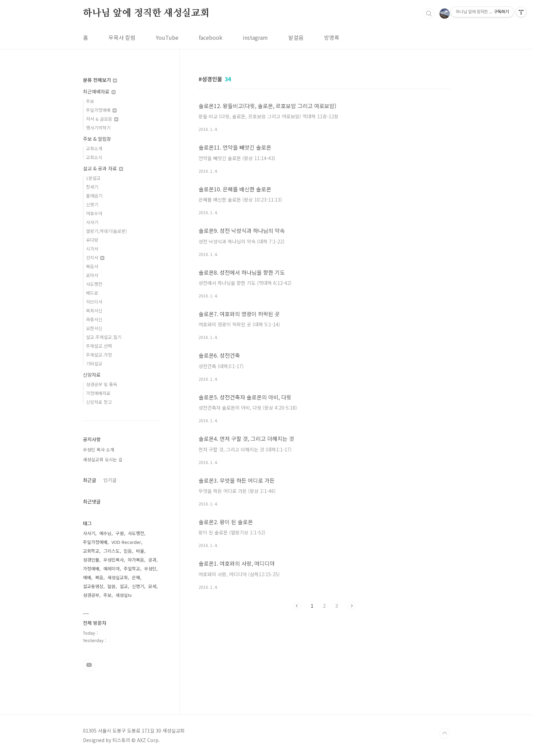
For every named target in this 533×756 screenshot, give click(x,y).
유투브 (89, 665)
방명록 (332, 37)
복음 (99, 577)
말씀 (111, 586)
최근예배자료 (99, 91)
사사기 (92, 222)
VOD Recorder (126, 542)
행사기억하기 (98, 128)
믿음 (128, 551)
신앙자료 (92, 375)
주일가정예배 (101, 110)
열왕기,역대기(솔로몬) (106, 231)
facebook (211, 37)
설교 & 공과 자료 (103, 168)
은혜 (136, 577)
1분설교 (93, 178)
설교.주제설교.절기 (104, 337)
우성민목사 (114, 560)
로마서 (92, 275)
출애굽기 (94, 196)
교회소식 (94, 157)
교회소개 (94, 148)
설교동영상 (93, 586)
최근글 (90, 480)
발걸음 (296, 37)
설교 (124, 586)
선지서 (95, 257)
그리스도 (111, 551)
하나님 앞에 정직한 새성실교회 (146, 13)
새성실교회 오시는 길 (103, 459)
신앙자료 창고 (99, 402)
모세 (152, 586)
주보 (90, 101)
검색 (429, 14)
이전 (297, 606)
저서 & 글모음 (102, 119)
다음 (351, 606)
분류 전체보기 (100, 80)
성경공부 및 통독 (102, 384)
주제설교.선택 (99, 346)
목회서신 (94, 311)
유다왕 (92, 240)
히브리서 (94, 302)
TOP (445, 733)
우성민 (150, 569)
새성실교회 (118, 577)
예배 (87, 577)
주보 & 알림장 (97, 139)
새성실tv (124, 595)
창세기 (92, 187)
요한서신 (94, 328)
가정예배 (91, 569)
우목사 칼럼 (122, 37)
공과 (152, 560)
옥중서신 (94, 319)
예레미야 (111, 569)
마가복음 (136, 560)
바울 (140, 551)
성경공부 (91, 595)
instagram (255, 37)
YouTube (167, 37)
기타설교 (94, 364)
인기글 (110, 480)
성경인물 (91, 560)
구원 (120, 533)
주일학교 (132, 569)
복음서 (92, 266)
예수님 (105, 533)
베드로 (92, 293)
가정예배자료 (98, 393)
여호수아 (94, 213)
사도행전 (94, 284)
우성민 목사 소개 (99, 450)
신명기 (92, 204)
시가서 (92, 249)
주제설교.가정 (99, 355)
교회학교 (91, 551)
